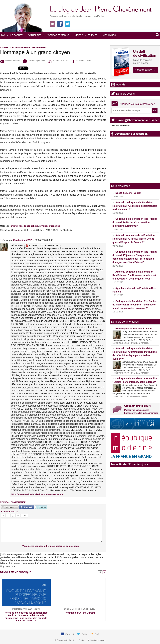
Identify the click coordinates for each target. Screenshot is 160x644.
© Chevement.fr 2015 (64, 640)
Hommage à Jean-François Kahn (133, 329)
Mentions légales (97, 640)
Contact (81, 640)
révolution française (50, 226)
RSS (97, 634)
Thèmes (91, 35)
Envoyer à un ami (10, 61)
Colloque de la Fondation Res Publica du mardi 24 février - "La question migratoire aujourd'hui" (135, 222)
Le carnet (15, 35)
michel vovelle (19, 226)
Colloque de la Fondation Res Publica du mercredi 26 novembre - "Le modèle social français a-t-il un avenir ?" (135, 305)
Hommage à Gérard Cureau (80, 613)
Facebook (70, 634)
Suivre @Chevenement (121, 125)
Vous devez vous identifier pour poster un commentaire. (51, 546)
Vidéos (77, 35)
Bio (3, 35)
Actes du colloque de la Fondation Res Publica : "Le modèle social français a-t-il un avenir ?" (135, 206)
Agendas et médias (57, 35)
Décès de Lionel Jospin (128, 193)
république (33, 226)
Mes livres (108, 35)
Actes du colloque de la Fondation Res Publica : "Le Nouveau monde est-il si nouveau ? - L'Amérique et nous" (135, 275)
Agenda (121, 85)
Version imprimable (34, 61)
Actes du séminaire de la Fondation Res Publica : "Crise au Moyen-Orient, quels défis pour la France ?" (134, 239)
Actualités (33, 35)
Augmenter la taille (58, 61)
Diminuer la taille (81, 61)
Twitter (85, 634)
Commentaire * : (9, 512)
